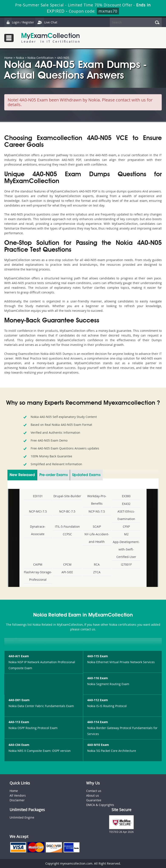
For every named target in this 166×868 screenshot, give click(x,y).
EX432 (126, 504)
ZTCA (97, 572)
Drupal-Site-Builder (67, 496)
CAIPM (38, 564)
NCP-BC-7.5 (67, 511)
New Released (22, 475)
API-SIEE (67, 572)
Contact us (94, 791)
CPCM (67, 564)
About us (93, 795)
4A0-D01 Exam (19, 700)
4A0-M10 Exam (98, 745)
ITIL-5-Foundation (67, 526)
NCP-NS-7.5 (97, 511)
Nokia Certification (41, 58)
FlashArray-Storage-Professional (38, 576)
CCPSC (67, 534)
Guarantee (94, 800)
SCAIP (97, 526)
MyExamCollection (50, 38)
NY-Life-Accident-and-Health (97, 538)
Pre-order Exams (54, 475)
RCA (97, 564)
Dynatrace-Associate (38, 530)
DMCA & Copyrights (100, 805)
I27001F (126, 564)
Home (8, 58)
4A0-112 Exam (98, 700)
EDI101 (38, 496)
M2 (126, 534)
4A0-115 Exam (98, 656)
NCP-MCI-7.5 (38, 511)
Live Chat (46, 22)
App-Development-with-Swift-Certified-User (126, 549)
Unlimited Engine (22, 817)
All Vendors (18, 795)
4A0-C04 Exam (19, 745)
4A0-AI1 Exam (19, 656)
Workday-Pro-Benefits (97, 500)
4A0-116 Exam (98, 678)
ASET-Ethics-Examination (126, 515)
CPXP (126, 526)
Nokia (20, 58)
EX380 (126, 496)
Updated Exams (86, 475)
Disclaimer (17, 800)
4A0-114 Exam (98, 722)
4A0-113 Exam (19, 722)
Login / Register (19, 22)
